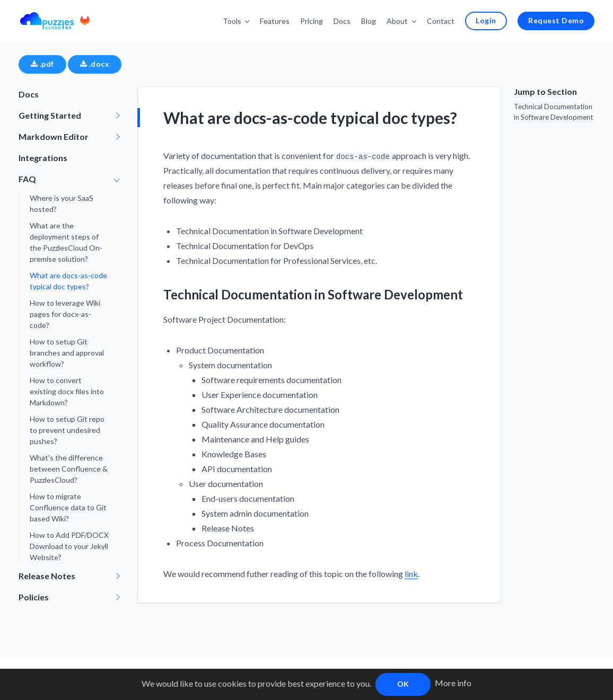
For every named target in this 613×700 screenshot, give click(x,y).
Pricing (314, 20)
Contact (442, 20)
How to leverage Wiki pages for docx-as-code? (65, 313)
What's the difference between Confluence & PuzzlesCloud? (69, 468)
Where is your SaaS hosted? (62, 203)
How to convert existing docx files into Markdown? (67, 391)
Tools (234, 20)
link (411, 573)
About (399, 20)
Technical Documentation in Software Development (553, 111)
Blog (371, 20)
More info (453, 683)
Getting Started (50, 115)
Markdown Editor (54, 136)
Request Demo (557, 20)
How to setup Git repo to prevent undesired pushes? (67, 429)
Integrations (43, 157)
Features (277, 20)
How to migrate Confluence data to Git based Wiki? (68, 507)
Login (487, 20)
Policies (34, 596)
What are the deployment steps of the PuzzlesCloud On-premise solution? (66, 242)
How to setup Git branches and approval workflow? (67, 352)
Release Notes (47, 575)
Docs (344, 20)
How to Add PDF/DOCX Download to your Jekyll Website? (69, 546)
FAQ (27, 178)
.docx (95, 63)
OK (403, 684)
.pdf (42, 63)
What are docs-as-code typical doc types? (68, 280)
